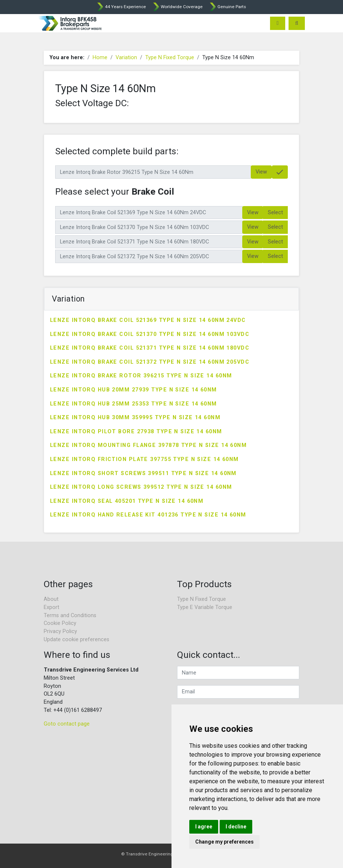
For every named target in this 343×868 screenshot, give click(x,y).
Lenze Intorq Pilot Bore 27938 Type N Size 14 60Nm (136, 432)
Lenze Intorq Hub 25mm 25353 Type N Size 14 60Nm (134, 404)
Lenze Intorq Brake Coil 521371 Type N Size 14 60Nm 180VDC (150, 348)
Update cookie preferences (76, 640)
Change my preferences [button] (224, 842)
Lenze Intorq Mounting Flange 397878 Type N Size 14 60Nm (148, 445)
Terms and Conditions (70, 615)
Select (275, 213)
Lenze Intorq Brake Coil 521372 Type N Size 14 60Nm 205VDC (150, 362)
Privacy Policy (60, 631)
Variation (126, 58)
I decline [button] (236, 827)
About (51, 599)
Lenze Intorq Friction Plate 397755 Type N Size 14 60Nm (144, 459)
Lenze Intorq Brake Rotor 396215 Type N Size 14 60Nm (141, 376)
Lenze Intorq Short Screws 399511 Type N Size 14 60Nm (143, 473)
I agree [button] (204, 827)
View (261, 172)
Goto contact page (67, 724)
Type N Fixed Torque (170, 58)
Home (100, 58)
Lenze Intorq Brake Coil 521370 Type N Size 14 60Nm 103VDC (150, 334)
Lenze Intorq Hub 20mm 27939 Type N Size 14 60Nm (134, 390)
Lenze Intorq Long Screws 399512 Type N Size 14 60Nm (141, 487)
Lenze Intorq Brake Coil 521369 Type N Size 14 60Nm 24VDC (148, 320)
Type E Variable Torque (205, 607)
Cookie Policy (60, 623)
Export (51, 607)
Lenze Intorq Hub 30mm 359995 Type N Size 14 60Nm (135, 418)
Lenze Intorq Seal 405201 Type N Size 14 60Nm (127, 501)
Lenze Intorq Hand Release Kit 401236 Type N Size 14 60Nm (148, 515)
